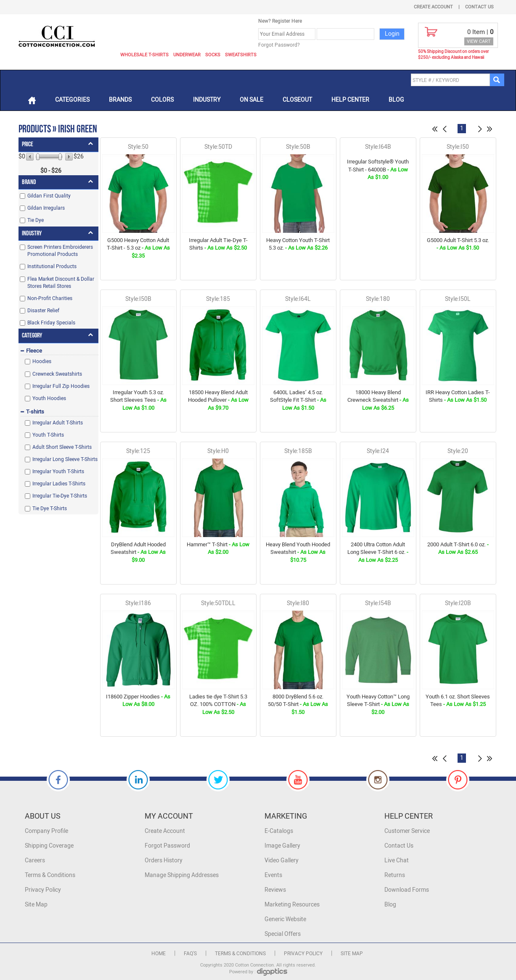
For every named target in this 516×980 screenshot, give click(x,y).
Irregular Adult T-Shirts (58, 423)
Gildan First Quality (49, 196)
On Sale (251, 100)
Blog (396, 100)
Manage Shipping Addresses (182, 875)
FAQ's (190, 954)
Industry (207, 100)
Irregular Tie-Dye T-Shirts (60, 496)
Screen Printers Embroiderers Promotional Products (60, 251)
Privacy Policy (43, 890)
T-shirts (35, 412)
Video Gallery (282, 860)
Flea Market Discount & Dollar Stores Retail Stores (61, 283)
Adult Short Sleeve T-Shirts (62, 447)
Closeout (297, 100)
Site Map (36, 905)
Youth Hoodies (49, 398)
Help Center (350, 100)
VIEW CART (479, 41)
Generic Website (285, 919)
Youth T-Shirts (48, 435)
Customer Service (407, 831)
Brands (120, 100)
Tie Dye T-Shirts (50, 508)
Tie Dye (36, 220)
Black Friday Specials (51, 323)
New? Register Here (280, 21)
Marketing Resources (292, 905)
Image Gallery (282, 846)
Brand (29, 182)
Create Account (433, 7)
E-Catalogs (279, 831)
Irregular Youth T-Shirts (58, 472)
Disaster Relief (43, 311)
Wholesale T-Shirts (144, 55)
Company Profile (46, 831)
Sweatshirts (241, 55)
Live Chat (397, 860)
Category (32, 336)
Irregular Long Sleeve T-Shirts (65, 459)
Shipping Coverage (49, 846)
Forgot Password (167, 846)
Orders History (164, 860)
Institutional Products (52, 266)
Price (28, 144)
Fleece (34, 351)
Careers (35, 860)
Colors (162, 100)
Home (159, 954)
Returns (395, 875)
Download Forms (407, 890)
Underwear (187, 55)
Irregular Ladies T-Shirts (59, 484)
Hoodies (42, 361)
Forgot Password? (279, 45)
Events (273, 875)
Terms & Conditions (50, 875)
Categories (72, 100)
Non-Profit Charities (50, 298)
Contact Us (479, 7)
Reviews (275, 890)
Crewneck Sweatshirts (57, 374)
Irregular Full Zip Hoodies (61, 386)
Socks (213, 55)
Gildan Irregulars (46, 208)
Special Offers (283, 934)
